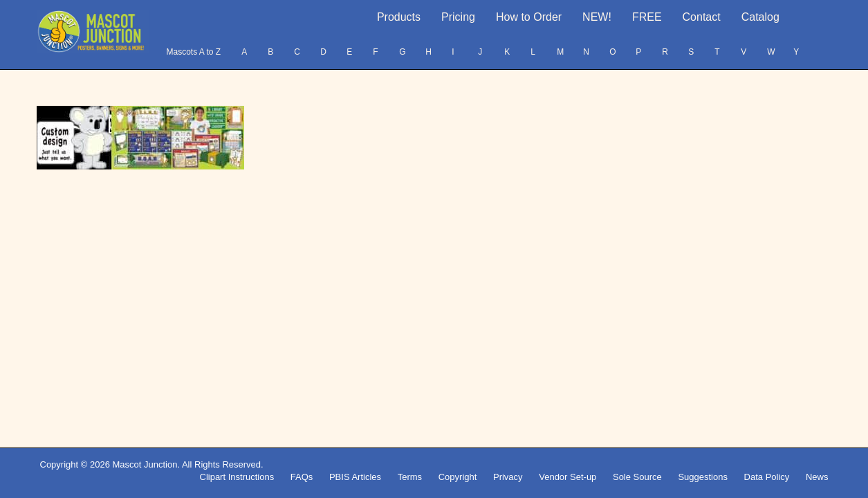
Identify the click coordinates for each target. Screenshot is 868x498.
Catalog (760, 17)
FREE (647, 17)
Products (399, 17)
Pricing (458, 17)
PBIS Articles (355, 477)
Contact (702, 17)
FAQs (302, 477)
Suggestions (703, 477)
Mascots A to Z (193, 52)
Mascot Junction (145, 464)
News (817, 477)
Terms (410, 477)
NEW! (597, 17)
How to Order (529, 17)
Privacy (508, 477)
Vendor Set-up (567, 477)
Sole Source (637, 477)
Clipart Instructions (237, 477)
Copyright (458, 477)
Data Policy (767, 477)
